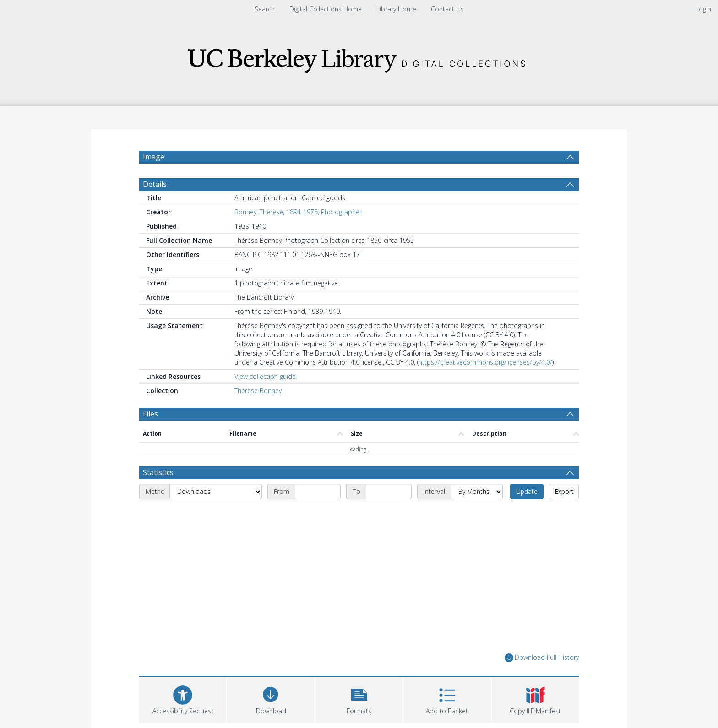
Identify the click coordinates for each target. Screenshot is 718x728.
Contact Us (447, 9)
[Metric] (216, 492)
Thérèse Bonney (258, 391)
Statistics (158, 472)
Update (527, 491)
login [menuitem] (704, 9)
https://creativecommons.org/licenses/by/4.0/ (485, 362)
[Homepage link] (359, 58)
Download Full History (542, 658)
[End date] (389, 492)
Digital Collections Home (326, 9)
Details (155, 184)
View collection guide (265, 376)
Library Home (396, 9)
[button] (359, 698)
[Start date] (318, 492)
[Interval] (477, 492)
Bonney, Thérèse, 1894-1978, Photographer (298, 212)
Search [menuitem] (265, 9)
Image (154, 157)
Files (150, 414)
